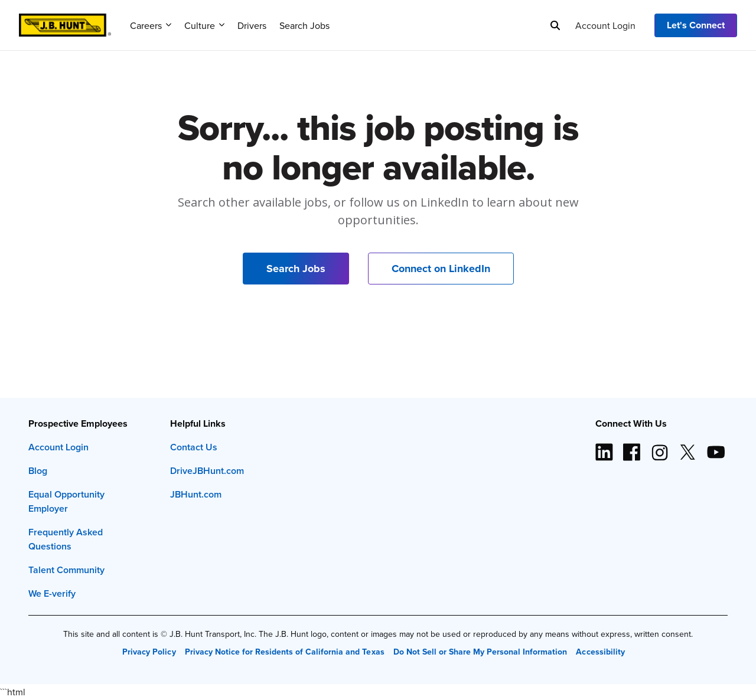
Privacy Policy (149, 652)
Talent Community (66, 570)
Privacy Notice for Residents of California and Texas (285, 652)
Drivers (252, 25)
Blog (38, 471)
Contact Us (194, 447)
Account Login (605, 25)
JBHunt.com (196, 494)
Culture (204, 25)
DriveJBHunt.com (207, 471)
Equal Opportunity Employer (66, 501)
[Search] (555, 25)
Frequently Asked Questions (66, 539)
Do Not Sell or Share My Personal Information (480, 652)
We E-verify (52, 593)
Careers (151, 25)
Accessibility (600, 652)
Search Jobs (304, 25)
